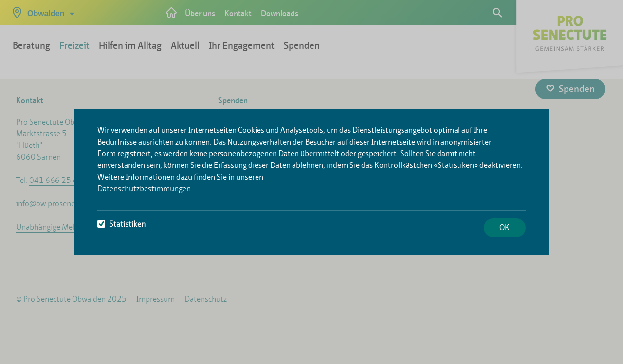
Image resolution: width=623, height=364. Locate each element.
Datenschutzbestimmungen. (145, 189)
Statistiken (121, 224)
